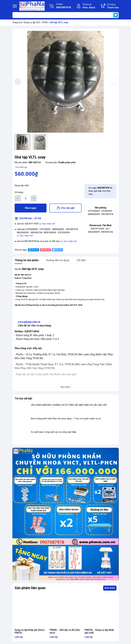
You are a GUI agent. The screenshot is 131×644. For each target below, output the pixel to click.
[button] (114, 81)
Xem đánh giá (21, 167)
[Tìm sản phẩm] (66, 15)
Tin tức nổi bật (23, 398)
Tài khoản (89, 6)
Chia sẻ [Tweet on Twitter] (57, 250)
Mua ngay (31, 208)
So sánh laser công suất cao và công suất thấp (54, 432)
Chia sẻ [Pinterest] (45, 250)
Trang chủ (17, 22)
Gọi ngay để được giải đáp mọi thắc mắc (100, 191)
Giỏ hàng (111, 6)
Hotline (64, 6)
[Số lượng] (26, 198)
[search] (116, 15)
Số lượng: (19, 192)
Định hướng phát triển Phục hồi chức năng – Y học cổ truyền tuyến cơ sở (66, 419)
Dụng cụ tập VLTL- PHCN (36, 22)
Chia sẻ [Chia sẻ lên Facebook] (33, 250)
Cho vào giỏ (68, 208)
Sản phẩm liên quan (30, 588)
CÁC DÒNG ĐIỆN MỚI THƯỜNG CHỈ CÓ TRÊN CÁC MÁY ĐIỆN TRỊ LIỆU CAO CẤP (69, 405)
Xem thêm (110, 588)
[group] (66, 82)
